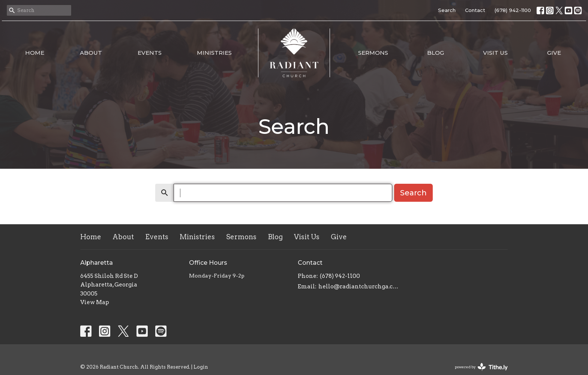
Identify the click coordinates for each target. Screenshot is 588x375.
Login (201, 367)
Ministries (214, 53)
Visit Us (495, 53)
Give (554, 53)
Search (447, 10)
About (91, 53)
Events (150, 53)
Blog (436, 53)
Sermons (373, 53)
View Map (95, 302)
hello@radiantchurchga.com (359, 286)
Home (35, 53)
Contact (475, 10)
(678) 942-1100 (513, 10)
